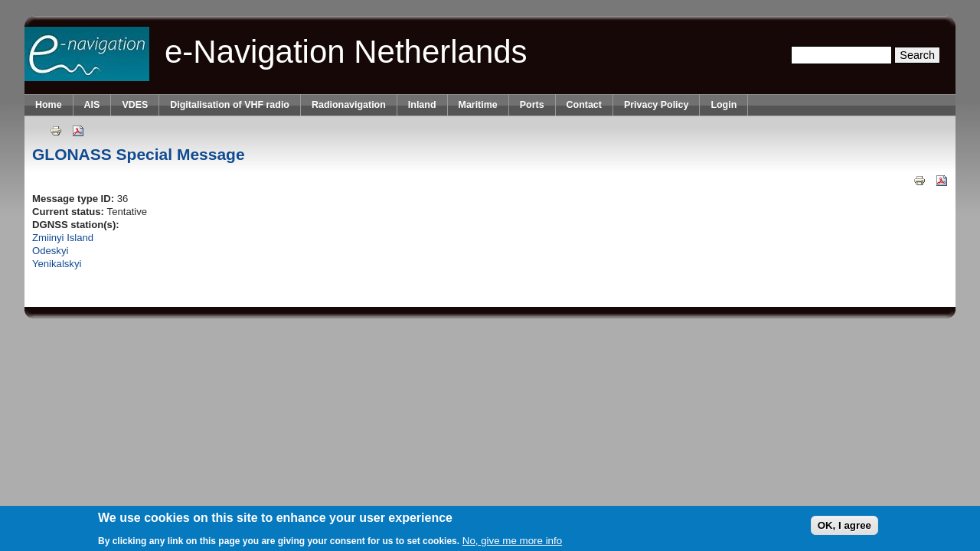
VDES (135, 105)
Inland (422, 105)
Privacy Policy (656, 105)
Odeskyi (50, 251)
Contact (584, 105)
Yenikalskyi (57, 264)
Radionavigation (349, 105)
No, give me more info (512, 541)
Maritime (478, 105)
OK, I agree (844, 525)
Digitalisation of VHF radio (230, 105)
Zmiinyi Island (63, 238)
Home (49, 105)
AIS (92, 105)
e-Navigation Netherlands (346, 52)
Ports (532, 105)
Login (724, 105)
